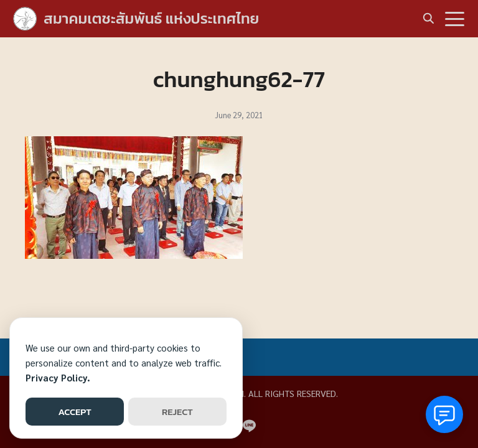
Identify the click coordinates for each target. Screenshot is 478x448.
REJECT (177, 412)
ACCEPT (74, 412)
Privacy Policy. (58, 377)
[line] (249, 426)
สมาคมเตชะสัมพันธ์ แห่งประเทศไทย (151, 18)
